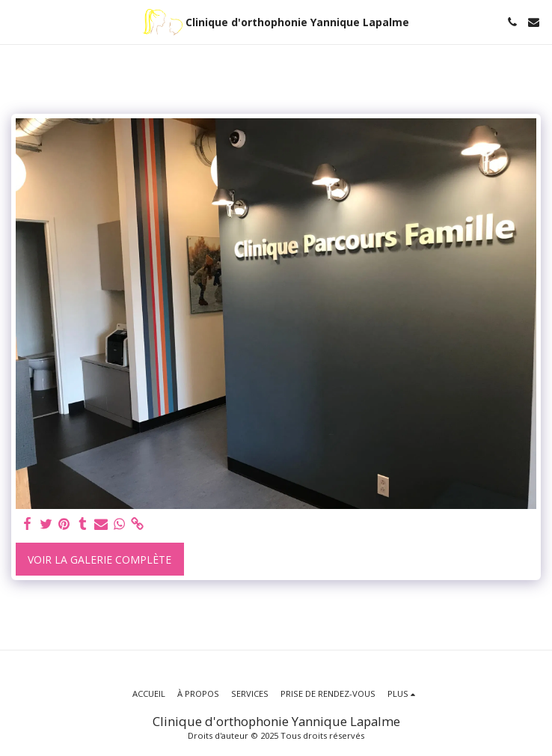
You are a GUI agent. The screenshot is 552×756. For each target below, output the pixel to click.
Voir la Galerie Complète (99, 560)
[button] (16, 21)
